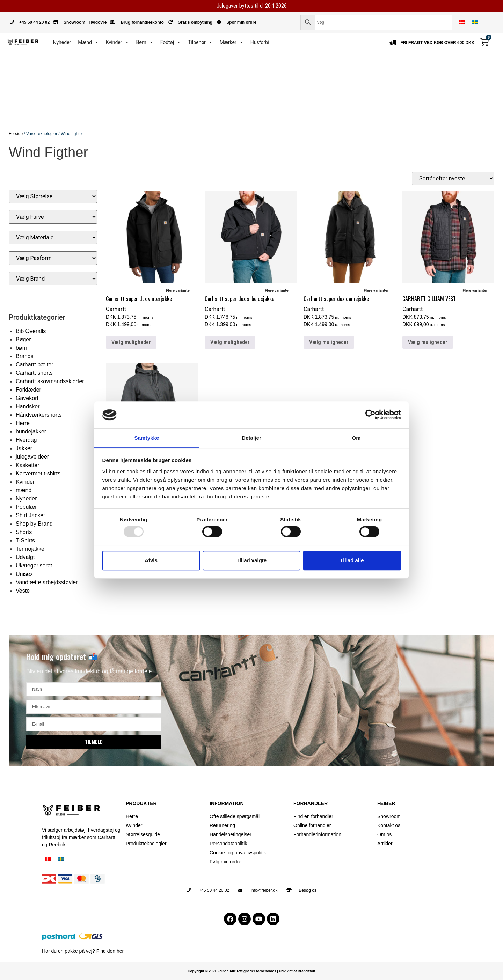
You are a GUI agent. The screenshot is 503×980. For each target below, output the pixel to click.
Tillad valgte (251, 560)
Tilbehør (200, 42)
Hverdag (26, 440)
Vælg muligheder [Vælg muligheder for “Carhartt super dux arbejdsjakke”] (230, 342)
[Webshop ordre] (453, 179)
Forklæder (28, 390)
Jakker (24, 448)
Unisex (24, 574)
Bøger (23, 339)
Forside (16, 134)
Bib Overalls (31, 331)
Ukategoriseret (34, 566)
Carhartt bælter (35, 365)
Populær (26, 507)
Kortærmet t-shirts (38, 473)
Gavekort (27, 398)
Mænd (88, 42)
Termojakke (30, 549)
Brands (25, 356)
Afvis (151, 560)
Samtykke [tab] (147, 438)
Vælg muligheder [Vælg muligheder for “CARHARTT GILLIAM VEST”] (428, 342)
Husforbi (260, 42)
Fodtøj (171, 42)
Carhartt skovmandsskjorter (50, 381)
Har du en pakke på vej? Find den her (83, 951)
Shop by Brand (34, 524)
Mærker (232, 42)
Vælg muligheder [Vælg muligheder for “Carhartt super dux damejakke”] (329, 342)
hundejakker (31, 432)
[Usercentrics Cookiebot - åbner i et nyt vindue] (370, 415)
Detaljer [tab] (251, 438)
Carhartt (116, 309)
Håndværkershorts (39, 415)
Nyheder (62, 42)
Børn (145, 42)
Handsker (28, 406)
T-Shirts (25, 540)
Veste (23, 591)
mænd (24, 490)
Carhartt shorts (34, 373)
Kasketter (28, 465)
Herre (23, 423)
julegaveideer (32, 457)
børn (21, 348)
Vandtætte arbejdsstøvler (47, 582)
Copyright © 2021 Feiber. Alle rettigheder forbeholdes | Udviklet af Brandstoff (251, 971)
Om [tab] (356, 438)
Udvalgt (25, 557)
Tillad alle (352, 560)
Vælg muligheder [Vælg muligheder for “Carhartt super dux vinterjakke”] (131, 342)
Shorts (24, 532)
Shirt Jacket (30, 515)
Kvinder (118, 42)
